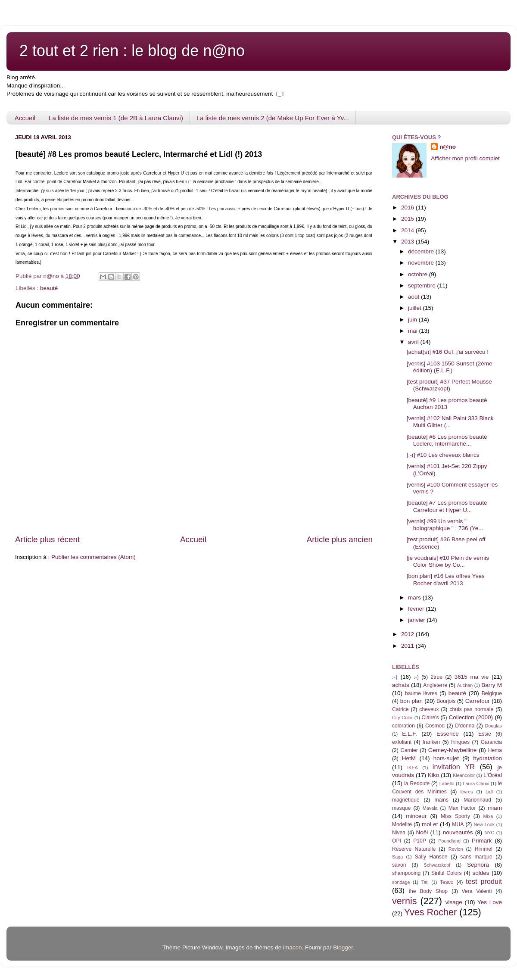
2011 (408, 646)
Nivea (399, 833)
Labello (447, 783)
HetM (409, 758)
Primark (482, 841)
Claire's (430, 718)
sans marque (476, 857)
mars (415, 598)
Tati (425, 882)
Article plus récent (47, 539)
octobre (419, 274)
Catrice (400, 709)
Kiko (433, 775)
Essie (485, 734)
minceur (416, 816)
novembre (422, 263)
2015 (408, 219)
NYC (490, 833)
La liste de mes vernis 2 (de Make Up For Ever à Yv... (273, 118)
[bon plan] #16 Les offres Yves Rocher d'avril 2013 (446, 579)
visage (454, 902)
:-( (395, 677)
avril (414, 342)
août (414, 297)
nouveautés (458, 832)
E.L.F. (410, 734)
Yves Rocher (430, 912)
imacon (293, 947)
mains (442, 800)
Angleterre (435, 685)
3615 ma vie (472, 677)
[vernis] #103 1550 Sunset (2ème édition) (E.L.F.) (450, 367)
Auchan (465, 685)
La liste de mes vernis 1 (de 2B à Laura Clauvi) (116, 118)
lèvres (467, 792)
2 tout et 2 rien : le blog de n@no (132, 51)
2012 (408, 634)
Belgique (492, 693)
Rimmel (484, 849)
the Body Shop (428, 891)
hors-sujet (446, 758)
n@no (448, 147)
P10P (420, 841)
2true (436, 677)
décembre (422, 251)
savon (399, 865)
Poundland (449, 841)
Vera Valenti (477, 891)
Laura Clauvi (476, 783)
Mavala (430, 808)
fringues (460, 742)
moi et (430, 824)
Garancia (491, 742)
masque (401, 808)
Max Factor (462, 808)
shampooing (406, 873)
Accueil (25, 118)
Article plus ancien (340, 539)
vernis (405, 901)
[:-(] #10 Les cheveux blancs (443, 455)
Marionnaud (477, 800)
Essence (448, 734)
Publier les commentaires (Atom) (93, 557)
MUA (458, 824)
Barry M (492, 685)
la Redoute (417, 783)
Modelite (402, 824)
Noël (422, 832)
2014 (408, 230)
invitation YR (454, 767)
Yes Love (490, 902)
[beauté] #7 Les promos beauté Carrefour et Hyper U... (447, 506)
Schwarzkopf (437, 865)
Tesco (447, 882)
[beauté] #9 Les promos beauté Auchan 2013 (447, 404)
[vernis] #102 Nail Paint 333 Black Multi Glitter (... (450, 422)
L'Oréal (493, 775)
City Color (402, 718)
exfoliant (402, 742)
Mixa (488, 816)
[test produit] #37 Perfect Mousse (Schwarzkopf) (449, 385)
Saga (397, 857)
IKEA (413, 768)
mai (414, 331)
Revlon (456, 849)
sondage (401, 882)
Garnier (409, 750)
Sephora (478, 865)
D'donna (465, 726)
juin (413, 320)
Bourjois (446, 701)
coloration (403, 726)
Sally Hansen (431, 857)
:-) (416, 677)
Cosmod (435, 726)
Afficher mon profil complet (465, 158)
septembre (423, 286)
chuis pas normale (471, 709)
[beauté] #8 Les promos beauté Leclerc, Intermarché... (447, 440)
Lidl (489, 792)
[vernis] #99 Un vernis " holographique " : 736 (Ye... (445, 525)
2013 (408, 242)
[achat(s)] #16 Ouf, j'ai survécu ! (448, 352)
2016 (408, 208)
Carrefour (478, 701)
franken (431, 742)
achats (401, 685)
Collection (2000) (471, 717)
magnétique (406, 800)
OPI (397, 841)
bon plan (411, 701)
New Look (484, 824)
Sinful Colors (447, 873)
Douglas (493, 726)
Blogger (343, 947)
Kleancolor (464, 775)
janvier (417, 620)
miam (495, 808)
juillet (416, 308)
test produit (484, 881)
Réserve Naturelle (414, 849)
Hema (495, 750)
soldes (481, 873)
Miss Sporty (455, 816)
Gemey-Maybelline (453, 750)
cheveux (429, 709)
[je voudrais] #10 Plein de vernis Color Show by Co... (448, 561)
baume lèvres (421, 693)
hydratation (487, 758)
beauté (49, 288)
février (417, 609)
